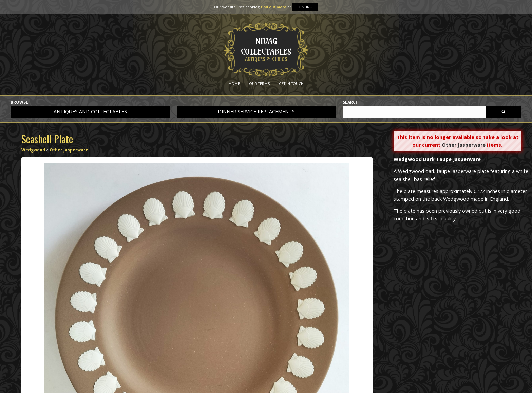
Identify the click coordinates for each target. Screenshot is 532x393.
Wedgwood (33, 150)
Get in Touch (291, 83)
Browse (19, 102)
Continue (305, 7)
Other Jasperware (69, 150)
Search (351, 102)
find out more (274, 7)
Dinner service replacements (256, 112)
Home (234, 83)
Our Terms (259, 83)
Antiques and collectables (90, 112)
